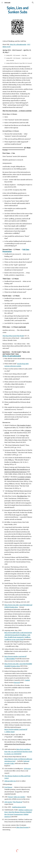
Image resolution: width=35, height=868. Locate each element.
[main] (18, 10)
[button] (2, 3)
